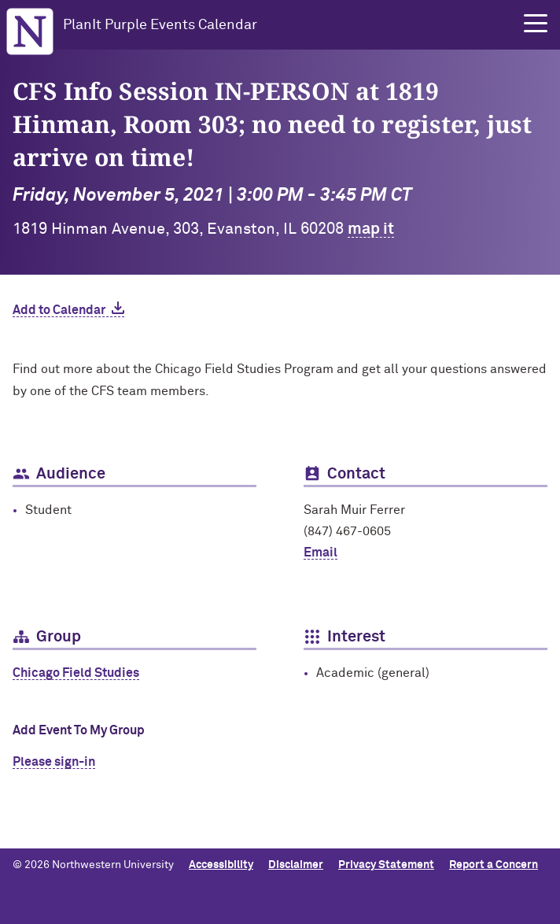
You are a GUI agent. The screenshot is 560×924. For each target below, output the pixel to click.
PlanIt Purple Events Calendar (160, 25)
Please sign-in (54, 762)
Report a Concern (494, 865)
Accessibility (221, 865)
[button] (536, 24)
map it (371, 229)
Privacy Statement (386, 865)
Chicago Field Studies (76, 673)
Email (321, 553)
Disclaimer (296, 865)
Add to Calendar (59, 310)
